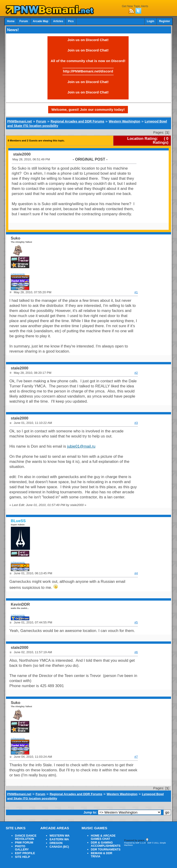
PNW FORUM (24, 843)
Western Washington (125, 121)
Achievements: (18, 274)
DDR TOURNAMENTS (106, 850)
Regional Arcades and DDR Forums (77, 121)
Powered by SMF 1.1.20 (135, 843)
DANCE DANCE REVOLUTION (26, 837)
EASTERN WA (59, 839)
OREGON (56, 843)
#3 (136, 423)
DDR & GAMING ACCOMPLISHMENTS (106, 844)
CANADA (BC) (59, 847)
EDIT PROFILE (25, 853)
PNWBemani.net (19, 121)
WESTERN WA (60, 836)
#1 (136, 292)
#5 (136, 622)
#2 (136, 373)
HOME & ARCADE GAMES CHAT (103, 837)
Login (150, 21)
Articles (58, 21)
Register (165, 21)
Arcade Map (40, 21)
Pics (71, 21)
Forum (24, 21)
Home (11, 21)
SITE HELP (22, 857)
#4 (136, 573)
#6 (136, 652)
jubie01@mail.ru (81, 446)
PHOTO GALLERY (22, 848)
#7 (136, 757)
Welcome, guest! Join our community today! (88, 109)
